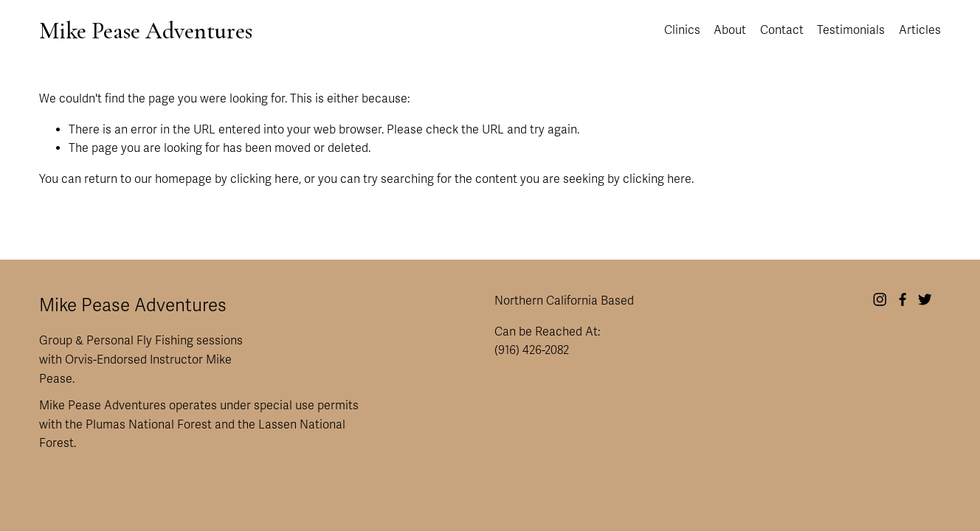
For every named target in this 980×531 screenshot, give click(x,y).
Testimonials (851, 30)
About (730, 30)
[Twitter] (925, 299)
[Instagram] (880, 299)
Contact (782, 30)
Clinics (682, 30)
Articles (920, 30)
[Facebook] (903, 299)
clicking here (265, 179)
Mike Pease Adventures (146, 31)
